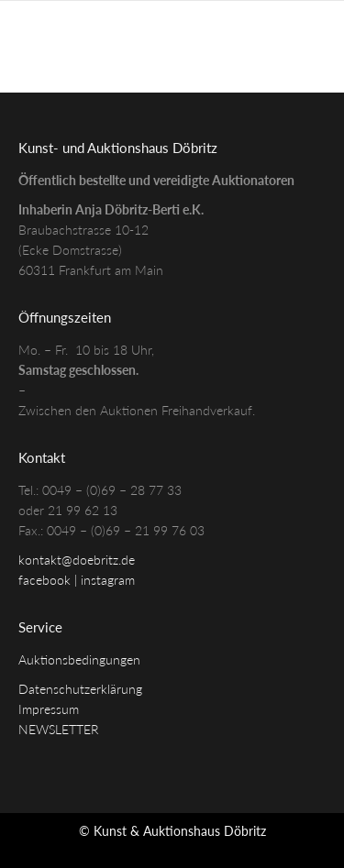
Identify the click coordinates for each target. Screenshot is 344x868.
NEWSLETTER (59, 729)
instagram (108, 580)
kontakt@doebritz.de (77, 560)
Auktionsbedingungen (79, 659)
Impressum (49, 709)
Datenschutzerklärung (80, 689)
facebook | (50, 580)
